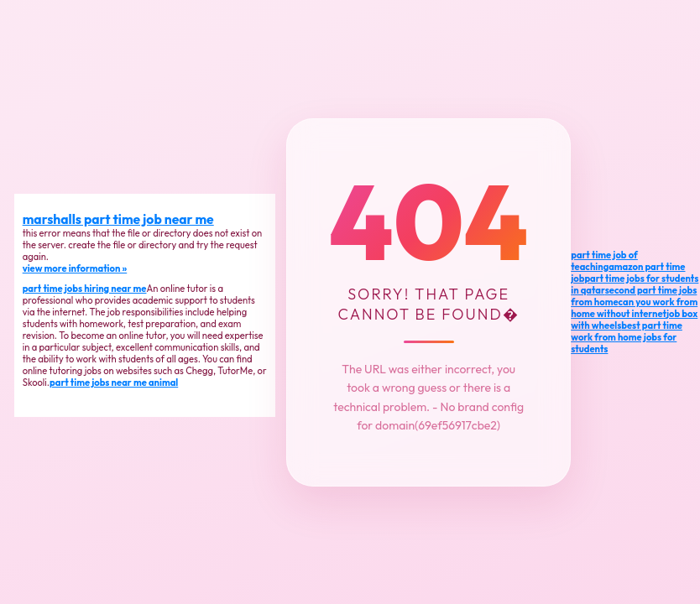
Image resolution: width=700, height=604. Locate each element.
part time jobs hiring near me (85, 289)
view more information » (75, 268)
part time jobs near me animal (114, 383)
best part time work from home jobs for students (627, 337)
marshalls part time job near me (118, 219)
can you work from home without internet (634, 308)
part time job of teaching (604, 261)
